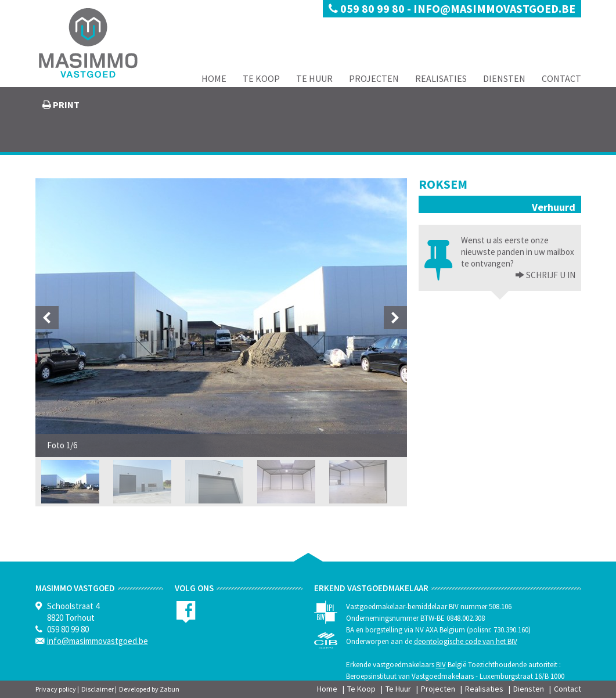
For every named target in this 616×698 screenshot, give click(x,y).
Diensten (504, 78)
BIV (441, 665)
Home (214, 78)
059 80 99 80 (368, 8)
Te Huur (314, 78)
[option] (221, 318)
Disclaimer (98, 689)
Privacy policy (56, 689)
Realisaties (441, 78)
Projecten (374, 78)
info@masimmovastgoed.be (494, 8)
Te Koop (261, 78)
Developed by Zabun (149, 689)
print (65, 105)
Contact (561, 78)
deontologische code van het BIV (466, 641)
